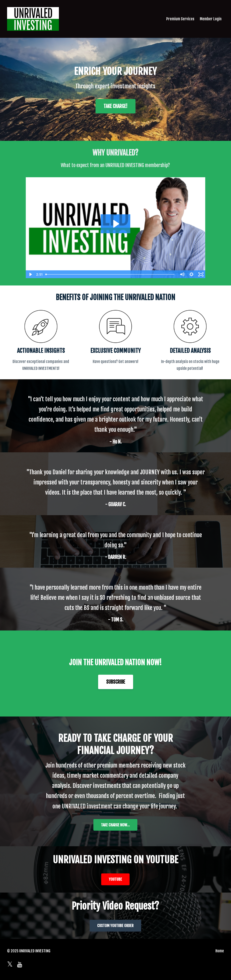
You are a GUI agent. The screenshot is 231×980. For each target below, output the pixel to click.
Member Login (211, 19)
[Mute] (182, 274)
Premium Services (180, 19)
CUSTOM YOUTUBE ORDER (115, 926)
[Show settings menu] (191, 274)
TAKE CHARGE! (115, 106)
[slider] (110, 274)
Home (220, 951)
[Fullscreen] (201, 274)
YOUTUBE (115, 879)
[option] (115, 416)
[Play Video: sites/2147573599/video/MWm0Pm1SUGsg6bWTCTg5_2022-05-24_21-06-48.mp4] (115, 224)
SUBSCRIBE (116, 682)
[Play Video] (30, 274)
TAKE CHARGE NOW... (115, 825)
